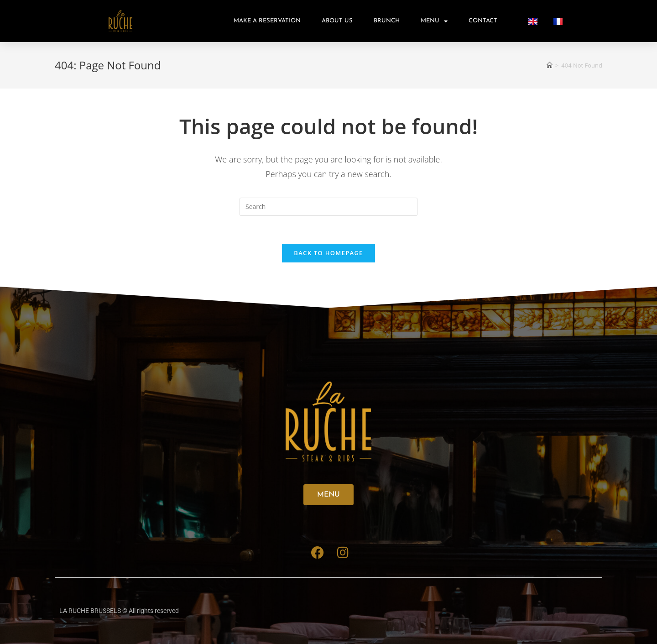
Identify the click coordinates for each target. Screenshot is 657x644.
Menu (434, 21)
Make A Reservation (267, 21)
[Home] (550, 65)
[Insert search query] (328, 207)
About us (337, 21)
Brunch (387, 21)
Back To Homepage (328, 253)
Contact (483, 21)
